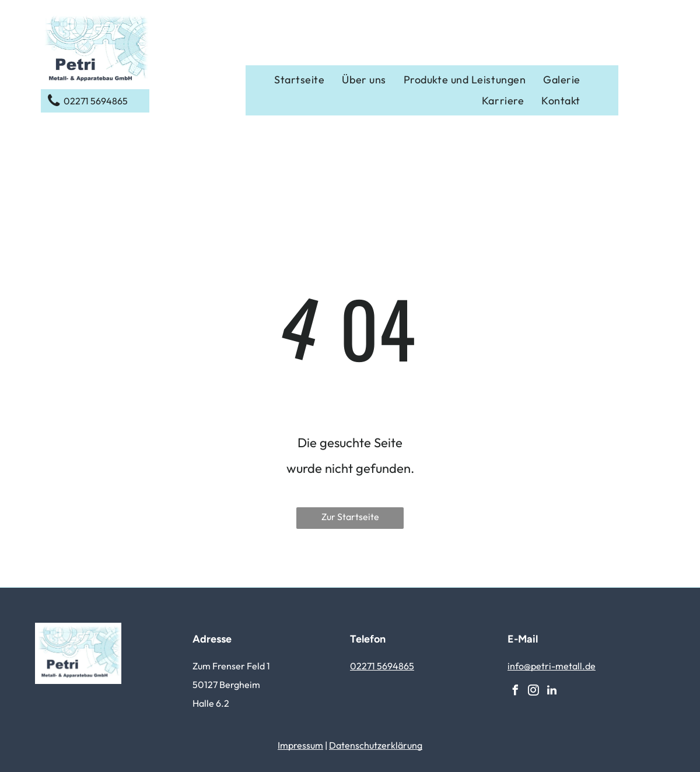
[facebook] (516, 692)
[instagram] (534, 692)
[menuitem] (299, 80)
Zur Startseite (350, 517)
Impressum (300, 745)
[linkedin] (552, 692)
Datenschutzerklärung (376, 745)
